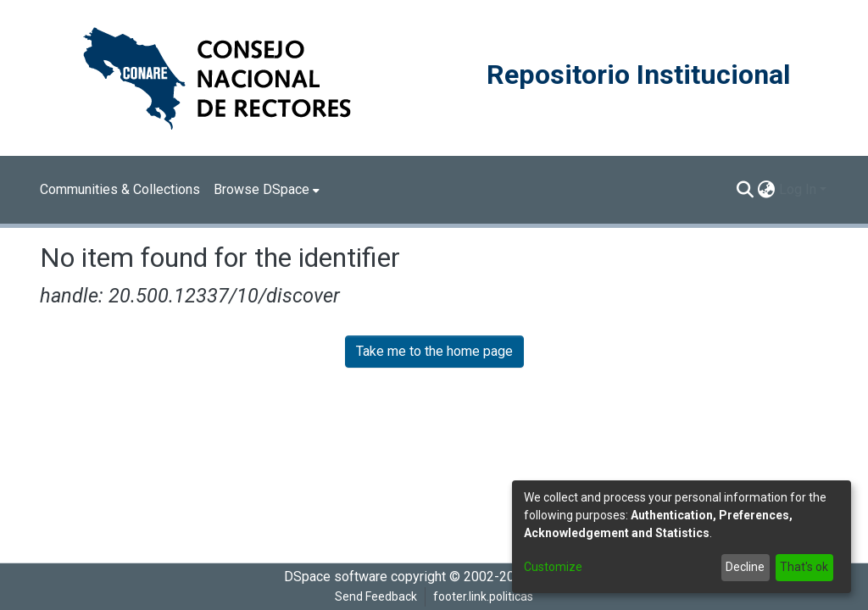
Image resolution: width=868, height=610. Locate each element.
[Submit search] (746, 190)
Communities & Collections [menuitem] (120, 189)
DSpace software (336, 577)
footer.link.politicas (483, 596)
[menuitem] (267, 190)
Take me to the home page (434, 351)
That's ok (804, 567)
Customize (553, 567)
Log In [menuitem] (798, 189)
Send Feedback (376, 596)
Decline (745, 567)
